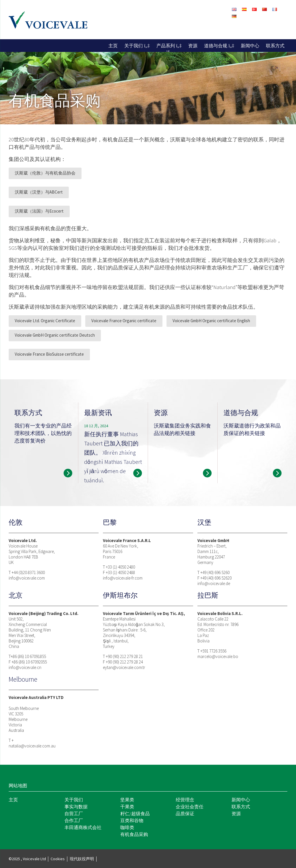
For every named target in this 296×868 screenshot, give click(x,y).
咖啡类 (127, 827)
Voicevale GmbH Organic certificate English (211, 321)
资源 (193, 46)
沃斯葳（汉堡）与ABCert (39, 192)
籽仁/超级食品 (135, 813)
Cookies (58, 859)
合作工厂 (74, 820)
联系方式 (275, 46)
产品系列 (166, 46)
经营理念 (185, 800)
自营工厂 (74, 813)
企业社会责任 (190, 807)
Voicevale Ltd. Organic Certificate (45, 321)
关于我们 (134, 46)
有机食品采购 (134, 834)
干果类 (127, 807)
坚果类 (127, 800)
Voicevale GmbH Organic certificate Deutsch (55, 335)
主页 (113, 46)
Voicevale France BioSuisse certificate (49, 354)
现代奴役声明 (82, 859)
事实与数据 (76, 807)
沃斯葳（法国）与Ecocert (39, 211)
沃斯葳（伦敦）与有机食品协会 (45, 173)
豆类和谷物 (132, 820)
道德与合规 (216, 46)
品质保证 (185, 813)
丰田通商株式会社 (83, 827)
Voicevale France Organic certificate (124, 321)
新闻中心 (250, 46)
